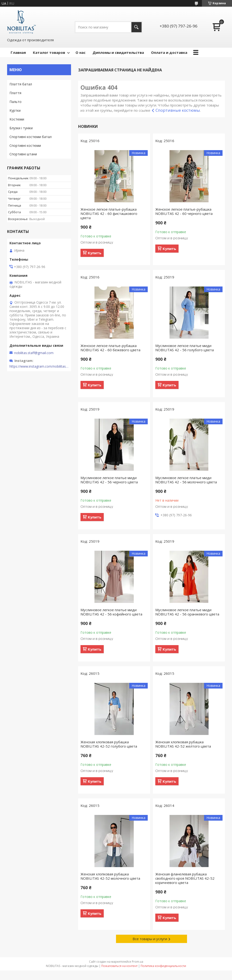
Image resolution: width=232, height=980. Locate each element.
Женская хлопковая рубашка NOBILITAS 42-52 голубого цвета (109, 744)
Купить (95, 253)
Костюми (17, 119)
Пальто (16, 102)
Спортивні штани (23, 154)
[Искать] (136, 27)
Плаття (15, 93)
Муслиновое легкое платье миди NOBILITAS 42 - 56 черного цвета (109, 480)
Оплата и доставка (169, 52)
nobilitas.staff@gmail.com (34, 353)
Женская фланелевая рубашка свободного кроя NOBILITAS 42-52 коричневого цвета (185, 878)
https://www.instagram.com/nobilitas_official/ (39, 366)
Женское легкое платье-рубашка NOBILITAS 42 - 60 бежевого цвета (110, 348)
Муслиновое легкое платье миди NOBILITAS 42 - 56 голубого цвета (185, 348)
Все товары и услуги (150, 939)
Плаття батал (21, 84)
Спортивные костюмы (178, 110)
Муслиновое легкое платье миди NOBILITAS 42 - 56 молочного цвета (186, 480)
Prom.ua (138, 962)
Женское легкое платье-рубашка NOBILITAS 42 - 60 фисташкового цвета (109, 213)
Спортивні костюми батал (31, 137)
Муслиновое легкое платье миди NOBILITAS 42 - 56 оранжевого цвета (187, 612)
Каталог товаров (49, 52)
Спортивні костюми (25, 146)
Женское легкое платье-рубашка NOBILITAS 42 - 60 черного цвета (184, 211)
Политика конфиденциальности (163, 966)
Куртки (15, 110)
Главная (18, 52)
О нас (80, 52)
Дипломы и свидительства (118, 52)
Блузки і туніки (21, 128)
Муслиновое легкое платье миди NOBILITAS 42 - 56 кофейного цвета (111, 612)
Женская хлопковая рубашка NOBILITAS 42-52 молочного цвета (110, 876)
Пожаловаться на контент (119, 966)
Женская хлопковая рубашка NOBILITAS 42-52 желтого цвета (183, 744)
